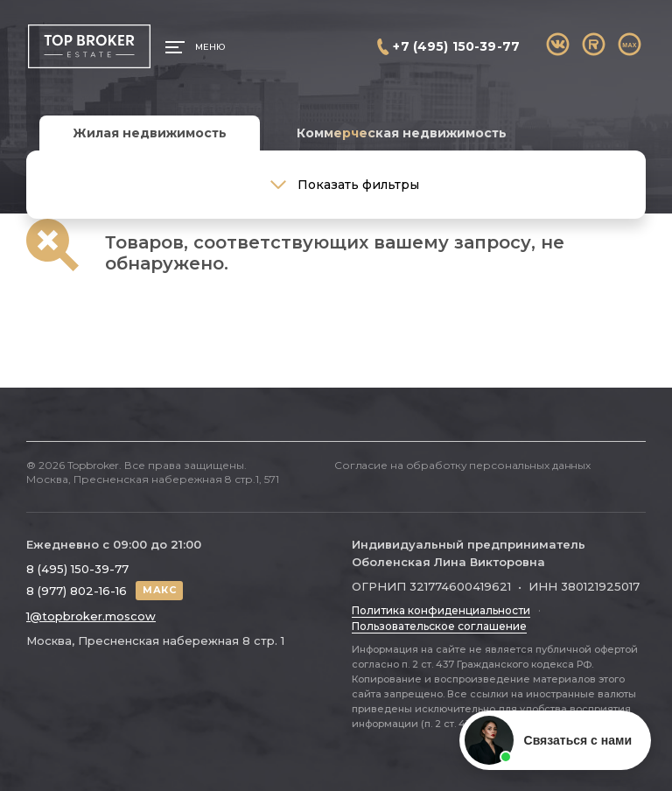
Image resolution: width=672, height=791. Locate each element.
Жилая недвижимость (150, 133)
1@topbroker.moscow (91, 616)
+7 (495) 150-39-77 (456, 46)
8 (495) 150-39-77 (77, 569)
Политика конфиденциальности (441, 610)
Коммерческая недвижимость (402, 133)
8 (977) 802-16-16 (77, 591)
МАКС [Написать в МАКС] (159, 590)
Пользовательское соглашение (439, 626)
